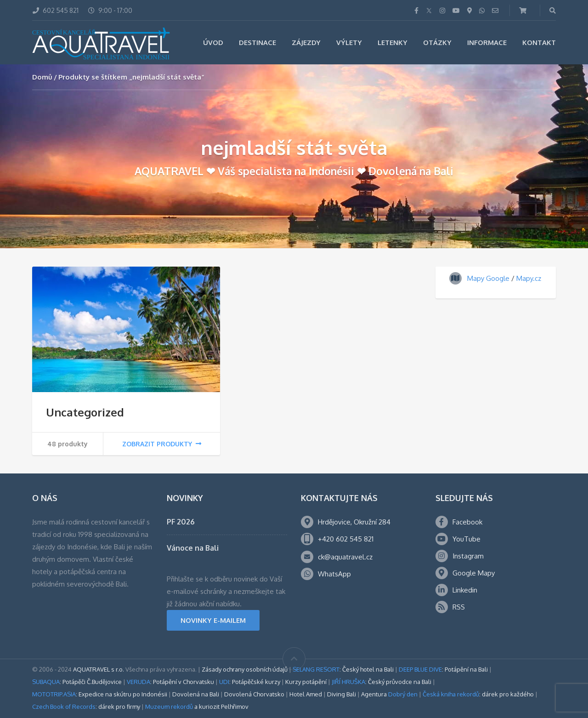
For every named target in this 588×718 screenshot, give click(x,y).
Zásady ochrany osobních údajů (245, 669)
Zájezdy (306, 43)
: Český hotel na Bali (343, 669)
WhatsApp (334, 574)
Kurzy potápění (306, 682)
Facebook (467, 522)
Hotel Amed (306, 694)
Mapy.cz (529, 278)
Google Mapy (474, 573)
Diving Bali (342, 694)
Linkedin (465, 590)
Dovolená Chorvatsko (254, 694)
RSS (459, 607)
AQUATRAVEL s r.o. (99, 669)
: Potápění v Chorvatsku (170, 682)
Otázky (437, 43)
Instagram (468, 556)
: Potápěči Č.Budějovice (77, 682)
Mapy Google (488, 278)
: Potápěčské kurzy (250, 682)
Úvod (213, 43)
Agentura (389, 694)
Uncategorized (85, 412)
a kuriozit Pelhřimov (197, 707)
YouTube (466, 539)
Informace (487, 43)
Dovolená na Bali (196, 694)
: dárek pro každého (478, 694)
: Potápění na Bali (443, 669)
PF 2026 (181, 522)
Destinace (257, 43)
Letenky (393, 43)
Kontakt (539, 43)
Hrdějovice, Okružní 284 (354, 522)
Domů (42, 77)
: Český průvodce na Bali (382, 682)
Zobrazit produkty (162, 444)
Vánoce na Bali (193, 548)
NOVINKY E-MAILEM (213, 620)
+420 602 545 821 (346, 539)
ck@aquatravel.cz (345, 557)
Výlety (349, 43)
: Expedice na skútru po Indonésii (100, 694)
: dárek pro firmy (86, 707)
